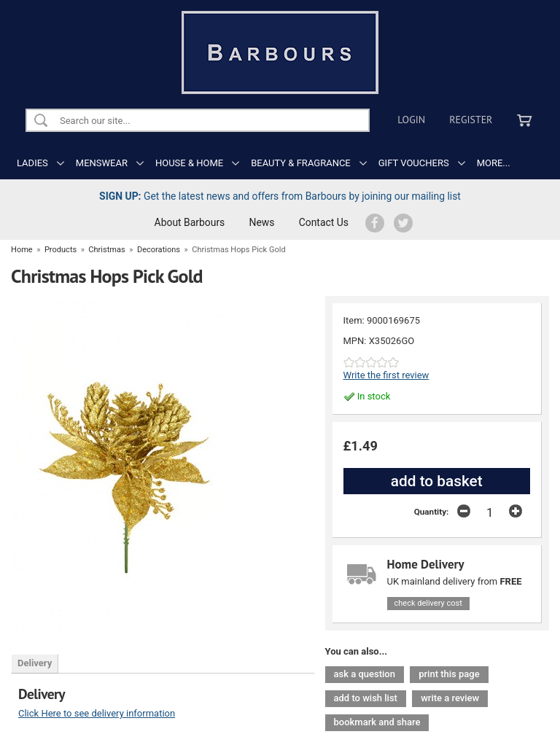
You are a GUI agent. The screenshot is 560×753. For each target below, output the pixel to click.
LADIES (32, 163)
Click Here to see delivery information (97, 713)
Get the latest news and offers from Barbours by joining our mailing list (280, 196)
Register (471, 120)
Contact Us (324, 222)
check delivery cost (428, 603)
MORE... (494, 163)
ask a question (365, 674)
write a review (450, 698)
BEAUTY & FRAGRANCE (301, 163)
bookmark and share (377, 722)
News (262, 222)
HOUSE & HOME (189, 163)
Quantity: (432, 512)
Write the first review (386, 375)
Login (411, 120)
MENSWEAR (102, 163)
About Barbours (190, 222)
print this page (449, 674)
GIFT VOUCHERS (414, 163)
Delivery (35, 663)
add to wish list (366, 698)
